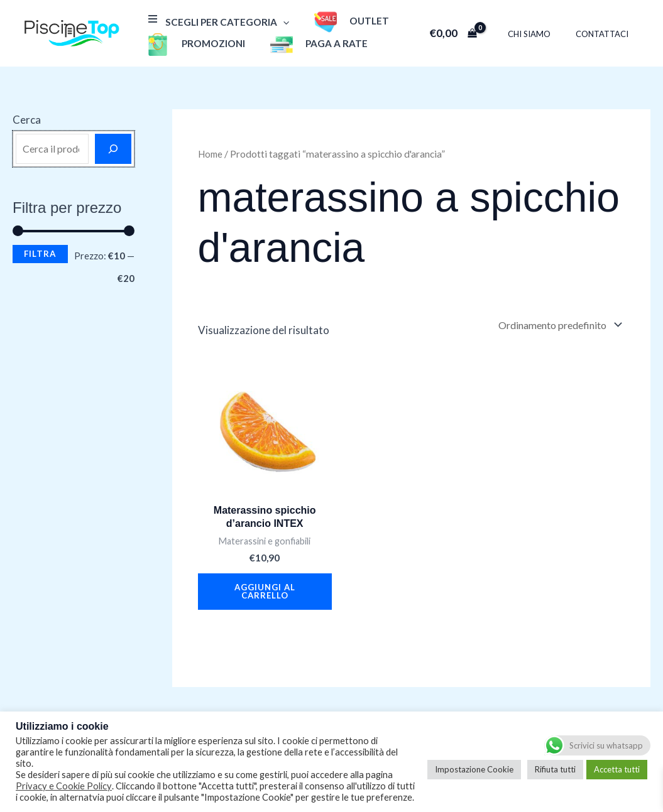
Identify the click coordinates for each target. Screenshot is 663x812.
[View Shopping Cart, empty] (471, 33)
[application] (280, 22)
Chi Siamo (542, 34)
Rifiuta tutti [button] (555, 769)
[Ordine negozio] (554, 326)
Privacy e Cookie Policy (64, 786)
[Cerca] (113, 149)
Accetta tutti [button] (617, 769)
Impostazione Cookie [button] (474, 769)
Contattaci (606, 34)
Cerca (27, 120)
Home (211, 154)
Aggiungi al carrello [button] (265, 596)
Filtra (40, 254)
